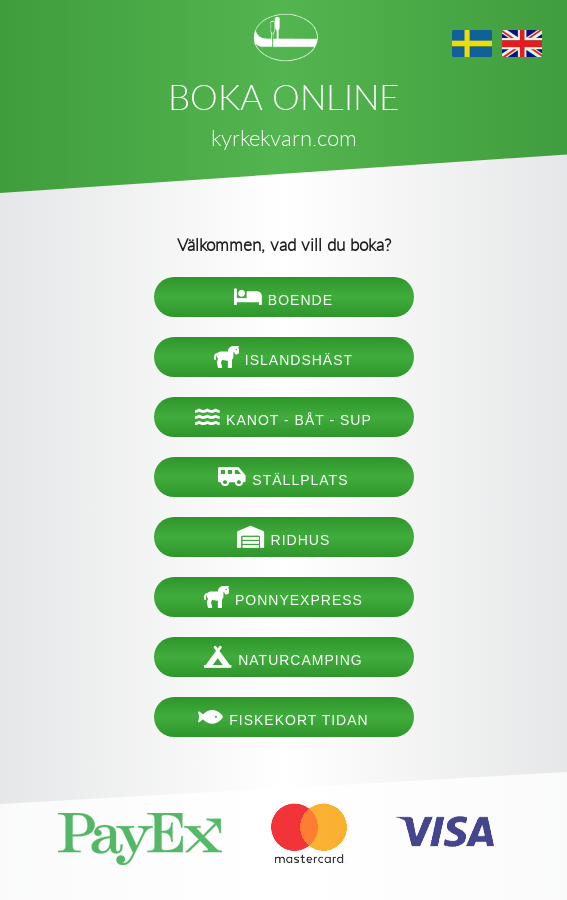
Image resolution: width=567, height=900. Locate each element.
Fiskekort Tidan (283, 717)
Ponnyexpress (283, 597)
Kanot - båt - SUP (283, 417)
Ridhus (284, 537)
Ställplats (283, 477)
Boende (283, 297)
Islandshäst (283, 357)
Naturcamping (283, 657)
